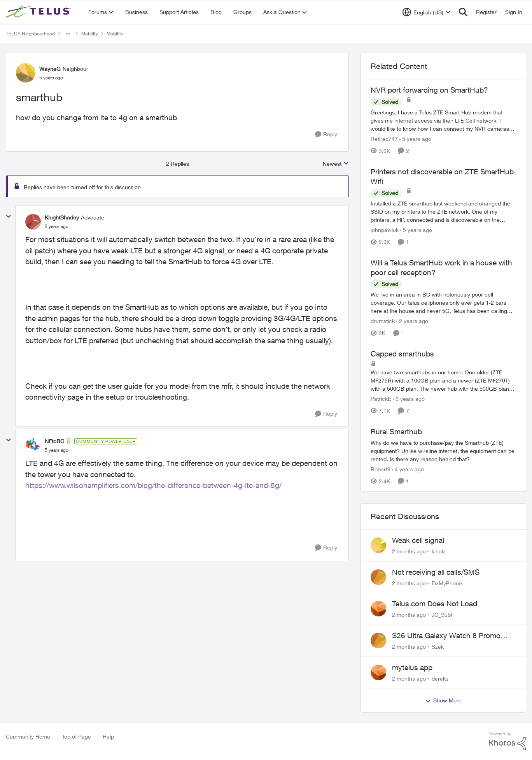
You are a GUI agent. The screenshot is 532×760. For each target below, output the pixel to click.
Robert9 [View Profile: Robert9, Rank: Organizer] (381, 469)
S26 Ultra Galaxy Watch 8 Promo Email (446, 636)
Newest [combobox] (336, 164)
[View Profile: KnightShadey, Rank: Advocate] (33, 222)
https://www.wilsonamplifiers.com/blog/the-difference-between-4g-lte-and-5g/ (153, 485)
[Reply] (326, 134)
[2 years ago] (412, 321)
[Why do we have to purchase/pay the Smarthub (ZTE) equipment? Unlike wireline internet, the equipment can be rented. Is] (443, 451)
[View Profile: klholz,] (378, 545)
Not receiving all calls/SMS (436, 572)
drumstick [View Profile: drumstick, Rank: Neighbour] (383, 321)
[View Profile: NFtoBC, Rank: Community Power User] (33, 446)
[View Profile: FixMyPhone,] (378, 577)
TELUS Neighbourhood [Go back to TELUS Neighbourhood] (30, 34)
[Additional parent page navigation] (68, 34)
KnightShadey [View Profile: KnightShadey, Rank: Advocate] (62, 217)
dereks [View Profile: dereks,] (440, 678)
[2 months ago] (409, 551)
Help (108, 736)
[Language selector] (426, 12)
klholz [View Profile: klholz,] (439, 551)
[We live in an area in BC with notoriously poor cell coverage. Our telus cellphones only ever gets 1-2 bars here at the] (443, 303)
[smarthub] (57, 226)
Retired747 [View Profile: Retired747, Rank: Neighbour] (384, 139)
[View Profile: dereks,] (378, 672)
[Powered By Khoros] (507, 741)
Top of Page (76, 736)
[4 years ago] (408, 469)
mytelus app (412, 667)
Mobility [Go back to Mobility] (90, 34)
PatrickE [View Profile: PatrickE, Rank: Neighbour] (381, 399)
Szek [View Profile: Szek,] (438, 647)
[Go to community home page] (39, 12)
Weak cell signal (418, 540)
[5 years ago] (415, 139)
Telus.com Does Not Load (435, 604)
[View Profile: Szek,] (378, 641)
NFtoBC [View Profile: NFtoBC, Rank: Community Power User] (54, 441)
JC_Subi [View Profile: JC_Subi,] (442, 615)
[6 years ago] (409, 399)
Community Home (28, 736)
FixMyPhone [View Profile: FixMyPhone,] (447, 583)
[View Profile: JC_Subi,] (378, 609)
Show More (443, 700)
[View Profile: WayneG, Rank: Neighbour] (26, 73)
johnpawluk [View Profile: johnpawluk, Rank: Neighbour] (385, 230)
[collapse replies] (9, 216)
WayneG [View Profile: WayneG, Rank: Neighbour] (50, 69)
